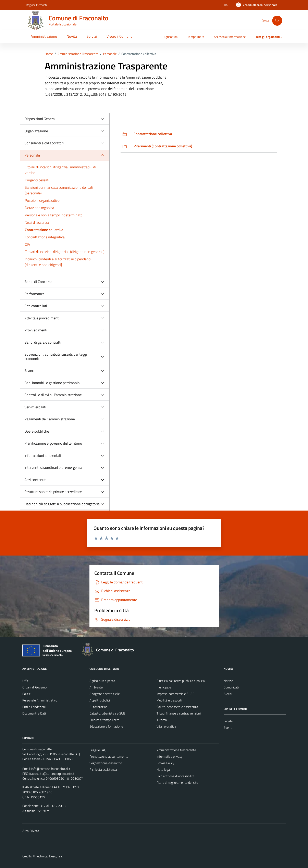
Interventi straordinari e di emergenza (53, 467)
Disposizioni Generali (40, 119)
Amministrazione (44, 36)
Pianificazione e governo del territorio (53, 443)
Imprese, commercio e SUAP (175, 694)
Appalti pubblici (100, 700)
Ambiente (96, 687)
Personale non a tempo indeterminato (54, 215)
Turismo (162, 720)
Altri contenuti (35, 480)
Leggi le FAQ (98, 750)
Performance (34, 294)
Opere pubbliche (37, 431)
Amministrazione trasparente (176, 750)
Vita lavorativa (166, 726)
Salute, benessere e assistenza (177, 707)
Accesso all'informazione (230, 37)
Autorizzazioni (99, 707)
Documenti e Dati (34, 713)
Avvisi (228, 694)
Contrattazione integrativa (45, 237)
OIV (27, 244)
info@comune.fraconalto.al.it (51, 769)
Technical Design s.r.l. (50, 856)
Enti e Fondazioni (34, 707)
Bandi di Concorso (38, 282)
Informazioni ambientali (43, 455)
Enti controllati (36, 306)
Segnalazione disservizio (106, 763)
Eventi (228, 728)
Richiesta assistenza (103, 769)
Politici (27, 694)
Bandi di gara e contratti (43, 342)
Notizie (228, 681)
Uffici (26, 681)
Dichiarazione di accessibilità (175, 776)
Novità (72, 36)
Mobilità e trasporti (169, 700)
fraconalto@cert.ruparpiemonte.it (52, 774)
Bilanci (29, 371)
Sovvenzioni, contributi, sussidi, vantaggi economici (56, 357)
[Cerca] (277, 21)
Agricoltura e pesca (102, 681)
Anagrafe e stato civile (105, 694)
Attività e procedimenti (42, 318)
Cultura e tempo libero (104, 720)
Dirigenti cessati (37, 180)
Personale (32, 155)
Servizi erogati (35, 407)
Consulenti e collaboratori (44, 143)
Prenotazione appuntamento (109, 756)
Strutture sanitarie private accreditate (53, 492)
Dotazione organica (39, 208)
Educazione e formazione (106, 726)
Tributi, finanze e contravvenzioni (179, 713)
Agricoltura (171, 37)
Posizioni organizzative (42, 200)
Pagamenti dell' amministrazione (50, 419)
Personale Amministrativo (40, 700)
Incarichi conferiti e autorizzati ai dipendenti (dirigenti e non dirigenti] (58, 262)
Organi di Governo (34, 687)
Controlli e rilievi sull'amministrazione (53, 395)
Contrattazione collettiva (44, 230)
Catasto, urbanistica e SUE (107, 713)
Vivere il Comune (119, 36)
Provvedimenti (36, 330)
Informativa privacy (170, 756)
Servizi (92, 36)
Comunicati (231, 687)
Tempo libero (196, 37)
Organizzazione (36, 131)
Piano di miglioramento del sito (177, 783)
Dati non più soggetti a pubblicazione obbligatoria (62, 504)
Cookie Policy (165, 763)
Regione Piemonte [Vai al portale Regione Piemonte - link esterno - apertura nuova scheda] (37, 5)
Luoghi (228, 721)
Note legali (164, 769)
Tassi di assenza (37, 222)
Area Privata (31, 831)
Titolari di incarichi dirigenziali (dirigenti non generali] (65, 252)
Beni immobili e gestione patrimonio (52, 383)
